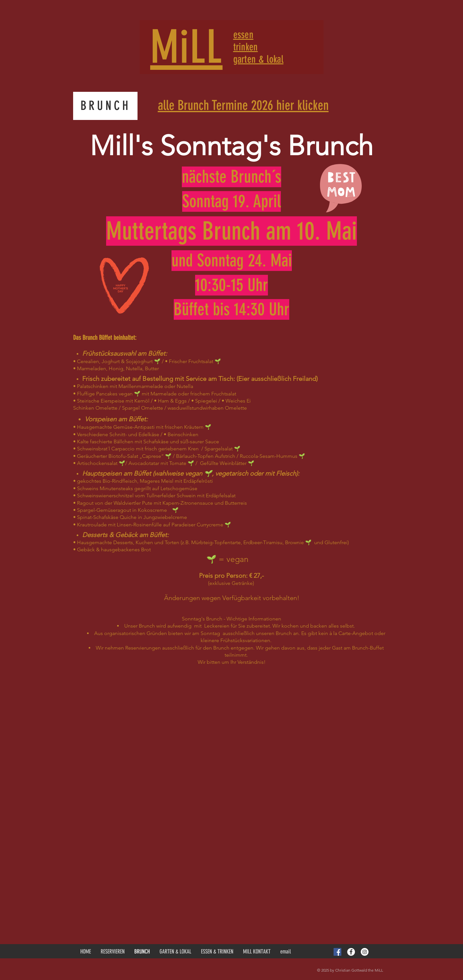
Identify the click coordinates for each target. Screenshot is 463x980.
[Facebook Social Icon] (337, 952)
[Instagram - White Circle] (365, 952)
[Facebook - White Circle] (351, 952)
